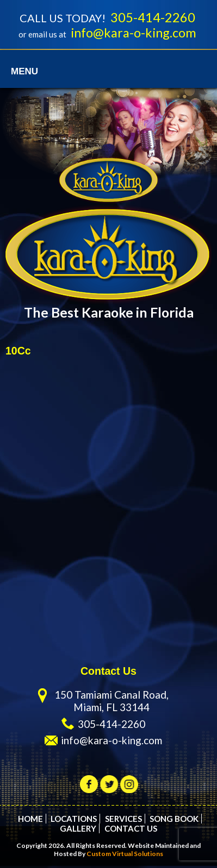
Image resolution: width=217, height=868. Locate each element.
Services (123, 821)
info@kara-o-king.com (134, 34)
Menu (24, 74)
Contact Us (131, 831)
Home (30, 821)
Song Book (174, 821)
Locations (74, 821)
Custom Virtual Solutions (125, 856)
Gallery (78, 831)
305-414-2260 (153, 18)
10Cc (18, 353)
